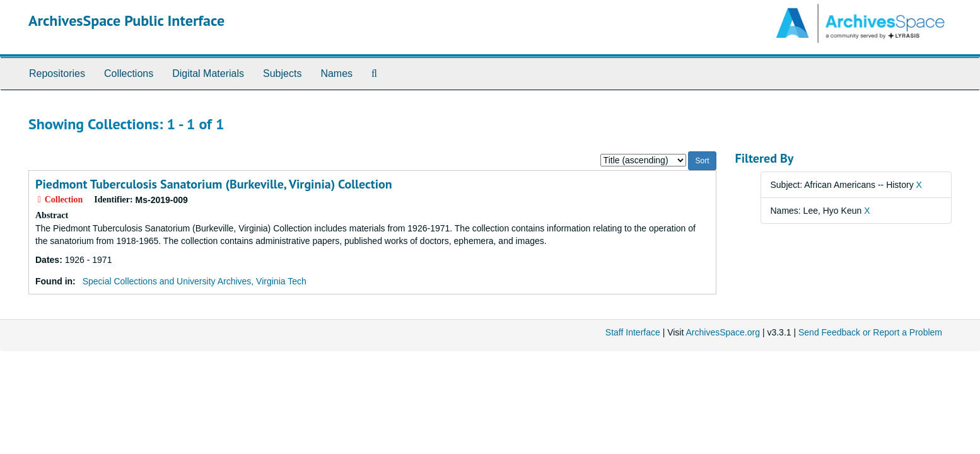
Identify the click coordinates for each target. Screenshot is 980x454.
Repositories (57, 73)
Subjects (282, 73)
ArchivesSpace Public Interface (126, 20)
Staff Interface (633, 332)
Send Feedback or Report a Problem (870, 332)
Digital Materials (208, 73)
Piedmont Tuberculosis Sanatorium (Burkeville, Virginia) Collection (214, 184)
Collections (129, 73)
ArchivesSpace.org (723, 332)
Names (336, 73)
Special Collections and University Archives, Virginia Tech (195, 281)
